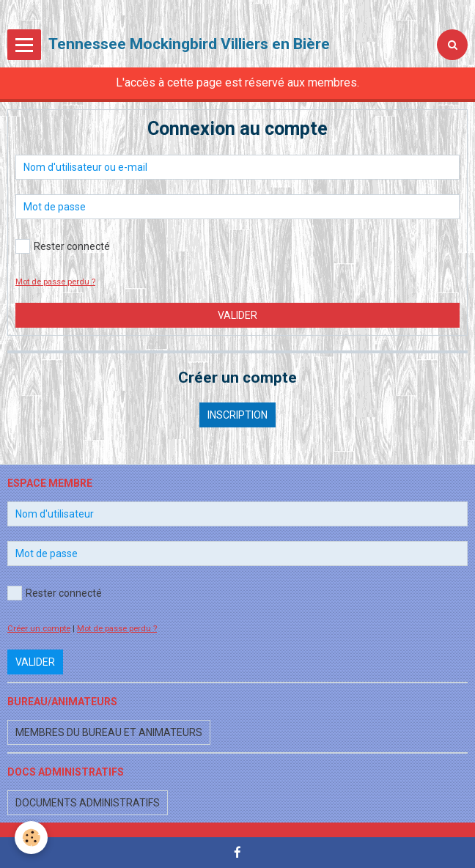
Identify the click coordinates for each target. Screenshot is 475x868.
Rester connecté (63, 246)
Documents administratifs (88, 803)
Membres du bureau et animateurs (109, 732)
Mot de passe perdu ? (55, 282)
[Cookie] (31, 838)
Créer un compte (39, 629)
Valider (237, 315)
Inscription (237, 415)
